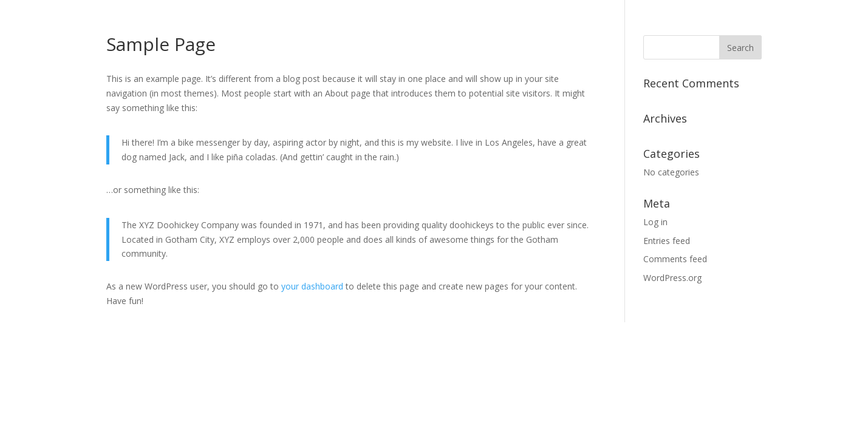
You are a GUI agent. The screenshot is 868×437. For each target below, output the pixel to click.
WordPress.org (672, 278)
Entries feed (667, 241)
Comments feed (675, 259)
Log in (655, 222)
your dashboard (312, 286)
